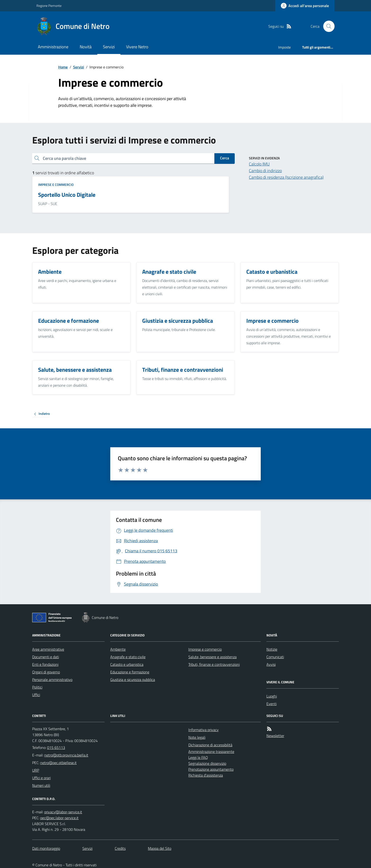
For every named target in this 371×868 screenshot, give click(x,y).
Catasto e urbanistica (127, 664)
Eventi (272, 704)
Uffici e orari (41, 778)
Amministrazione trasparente (211, 752)
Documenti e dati (46, 657)
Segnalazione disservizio (207, 763)
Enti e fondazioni (45, 664)
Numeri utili (41, 785)
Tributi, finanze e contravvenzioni (214, 664)
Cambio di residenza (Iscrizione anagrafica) (286, 177)
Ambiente (118, 649)
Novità (86, 47)
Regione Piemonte (49, 6)
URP (36, 770)
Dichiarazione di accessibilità (210, 745)
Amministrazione (53, 47)
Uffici (36, 695)
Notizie (272, 649)
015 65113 (56, 747)
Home (63, 67)
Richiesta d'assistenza (206, 775)
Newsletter (275, 736)
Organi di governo (46, 672)
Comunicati (275, 657)
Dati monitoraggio (46, 848)
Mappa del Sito (160, 848)
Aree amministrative (48, 649)
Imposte (285, 47)
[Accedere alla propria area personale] (305, 6)
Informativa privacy (203, 730)
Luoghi (272, 696)
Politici (37, 687)
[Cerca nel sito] (327, 26)
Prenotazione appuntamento (211, 769)
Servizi (109, 47)
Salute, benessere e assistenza (212, 657)
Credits (120, 848)
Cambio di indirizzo (265, 171)
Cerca (225, 158)
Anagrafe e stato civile (128, 657)
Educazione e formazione (130, 672)
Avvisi (271, 664)
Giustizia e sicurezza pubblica (133, 680)
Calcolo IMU (259, 164)
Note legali (197, 737)
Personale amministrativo (52, 680)
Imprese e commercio (56, 185)
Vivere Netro (137, 47)
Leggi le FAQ (198, 757)
